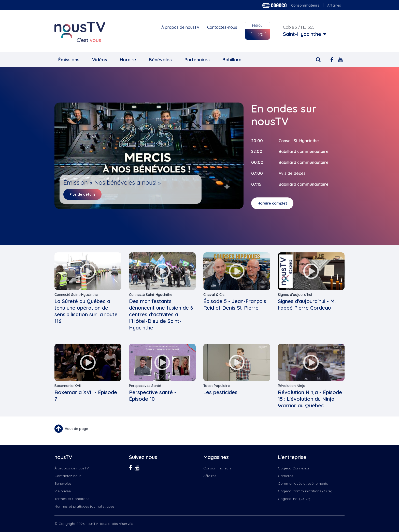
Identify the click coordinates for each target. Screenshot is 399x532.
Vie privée (63, 491)
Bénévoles (160, 60)
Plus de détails (82, 194)
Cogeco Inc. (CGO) (294, 499)
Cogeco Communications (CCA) (305, 491)
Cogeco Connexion (294, 468)
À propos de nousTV (180, 27)
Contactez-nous (222, 27)
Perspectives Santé (145, 386)
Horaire (128, 60)
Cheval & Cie (214, 295)
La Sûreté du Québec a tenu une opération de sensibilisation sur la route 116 (86, 311)
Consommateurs (305, 5)
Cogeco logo (274, 5)
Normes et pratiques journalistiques (84, 506)
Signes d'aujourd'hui (295, 295)
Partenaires (197, 60)
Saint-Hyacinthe (302, 34)
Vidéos (100, 60)
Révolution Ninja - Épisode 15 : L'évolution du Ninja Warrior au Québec (310, 399)
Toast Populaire (217, 386)
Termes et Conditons (72, 499)
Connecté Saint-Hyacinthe (76, 295)
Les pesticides (220, 392)
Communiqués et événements (303, 483)
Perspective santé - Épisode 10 (153, 396)
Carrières (286, 476)
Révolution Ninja (292, 386)
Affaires (334, 5)
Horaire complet (272, 203)
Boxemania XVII (68, 386)
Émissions (69, 60)
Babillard (232, 60)
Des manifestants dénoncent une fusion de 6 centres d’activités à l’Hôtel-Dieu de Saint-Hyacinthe (161, 314)
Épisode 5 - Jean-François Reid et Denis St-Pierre (235, 304)
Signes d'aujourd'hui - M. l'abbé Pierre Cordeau (307, 304)
